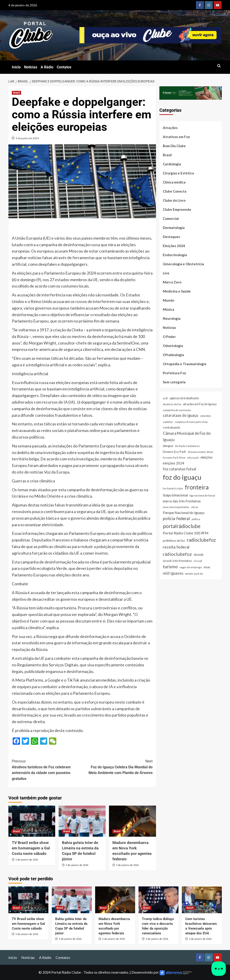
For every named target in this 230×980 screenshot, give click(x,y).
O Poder (169, 337)
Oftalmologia (173, 355)
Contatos (64, 67)
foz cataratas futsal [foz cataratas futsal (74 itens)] (179, 469)
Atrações (170, 128)
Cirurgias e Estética (178, 173)
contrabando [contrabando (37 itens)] (172, 427)
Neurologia (172, 318)
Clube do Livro (174, 200)
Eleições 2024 (174, 246)
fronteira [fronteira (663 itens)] (197, 487)
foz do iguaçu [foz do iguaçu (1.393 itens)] (182, 477)
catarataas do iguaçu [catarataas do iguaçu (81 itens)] (181, 415)
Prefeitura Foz (174, 373)
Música (168, 309)
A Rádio (47, 67)
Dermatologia (174, 228)
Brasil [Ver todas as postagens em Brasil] (16, 93)
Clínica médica (174, 182)
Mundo (168, 300)
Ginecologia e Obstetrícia (183, 264)
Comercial (171, 218)
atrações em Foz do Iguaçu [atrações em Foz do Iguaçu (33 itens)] (200, 404)
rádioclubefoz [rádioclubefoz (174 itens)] (177, 554)
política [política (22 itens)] (196, 519)
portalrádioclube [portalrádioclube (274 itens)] (182, 526)
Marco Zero (172, 282)
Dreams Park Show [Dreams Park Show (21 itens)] (174, 458)
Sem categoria (174, 382)
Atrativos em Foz (176, 137)
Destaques (171, 237)
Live (166, 273)
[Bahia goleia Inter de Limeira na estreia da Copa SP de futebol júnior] (82, 821)
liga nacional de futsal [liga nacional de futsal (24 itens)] (202, 495)
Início (16, 67)
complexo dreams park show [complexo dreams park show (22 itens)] (191, 422)
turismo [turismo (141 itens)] (170, 567)
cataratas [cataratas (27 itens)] (206, 416)
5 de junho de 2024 (27, 138)
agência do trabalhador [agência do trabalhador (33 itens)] (184, 398)
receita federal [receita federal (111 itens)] (176, 547)
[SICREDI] (191, 92)
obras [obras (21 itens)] (195, 507)
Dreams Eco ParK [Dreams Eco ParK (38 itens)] (174, 452)
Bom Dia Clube (174, 146)
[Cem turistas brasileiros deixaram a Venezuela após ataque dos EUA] (202, 900)
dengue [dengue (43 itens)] (168, 446)
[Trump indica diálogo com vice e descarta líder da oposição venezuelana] (158, 900)
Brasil (167, 155)
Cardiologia (172, 164)
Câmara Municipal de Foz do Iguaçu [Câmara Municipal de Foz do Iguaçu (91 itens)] (187, 436)
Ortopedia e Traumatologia (184, 364)
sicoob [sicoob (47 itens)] (199, 555)
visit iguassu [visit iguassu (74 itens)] (173, 573)
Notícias (31, 67)
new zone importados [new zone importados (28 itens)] (176, 507)
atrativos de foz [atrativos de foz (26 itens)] (172, 404)
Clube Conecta (175, 191)
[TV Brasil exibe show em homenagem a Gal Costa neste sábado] (32, 821)
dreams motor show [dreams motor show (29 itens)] (200, 452)
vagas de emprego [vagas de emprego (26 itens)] (191, 567)
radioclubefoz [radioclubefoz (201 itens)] (201, 540)
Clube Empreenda (177, 209)
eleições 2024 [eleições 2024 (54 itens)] (173, 463)
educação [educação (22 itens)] (193, 458)
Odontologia (173, 346)
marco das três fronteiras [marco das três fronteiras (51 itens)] (182, 501)
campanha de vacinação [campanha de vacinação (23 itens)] (177, 410)
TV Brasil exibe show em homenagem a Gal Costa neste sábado (31, 848)
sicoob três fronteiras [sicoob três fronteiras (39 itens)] (177, 561)
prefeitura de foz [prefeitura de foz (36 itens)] (174, 541)
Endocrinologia (175, 255)
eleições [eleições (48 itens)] (207, 457)
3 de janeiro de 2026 (27, 860)
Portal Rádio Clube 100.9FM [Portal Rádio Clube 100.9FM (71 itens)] (186, 533)
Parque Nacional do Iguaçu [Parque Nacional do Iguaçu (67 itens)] (184, 512)
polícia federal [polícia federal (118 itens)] (176, 519)
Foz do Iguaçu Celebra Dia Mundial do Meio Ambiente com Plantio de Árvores (117, 767)
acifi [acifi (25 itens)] (165, 398)
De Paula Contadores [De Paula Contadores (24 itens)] (187, 446)
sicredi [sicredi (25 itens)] (198, 561)
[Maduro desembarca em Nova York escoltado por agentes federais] (132, 821)
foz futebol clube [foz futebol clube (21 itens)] (173, 488)
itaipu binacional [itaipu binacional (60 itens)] (175, 495)
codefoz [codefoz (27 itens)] (168, 422)
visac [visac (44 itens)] (207, 567)
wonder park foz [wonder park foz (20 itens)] (194, 574)
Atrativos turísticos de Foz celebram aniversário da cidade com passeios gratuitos (47, 770)
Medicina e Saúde (177, 291)
